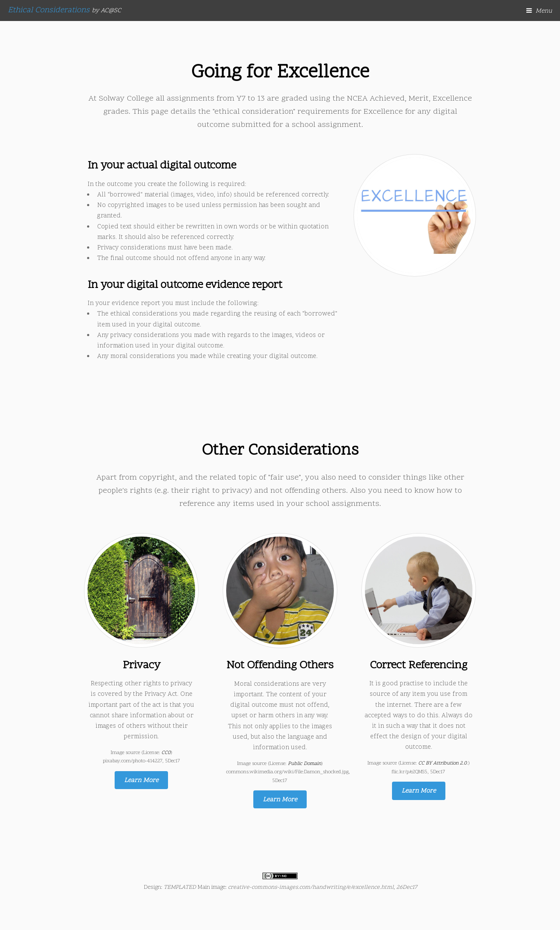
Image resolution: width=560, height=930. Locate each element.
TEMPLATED (180, 888)
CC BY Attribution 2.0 (443, 763)
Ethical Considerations (65, 10)
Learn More (141, 781)
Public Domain (304, 764)
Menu (544, 11)
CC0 (166, 753)
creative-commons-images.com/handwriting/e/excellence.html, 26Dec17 (322, 888)
